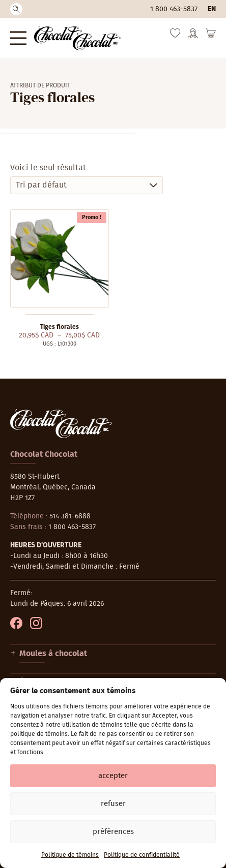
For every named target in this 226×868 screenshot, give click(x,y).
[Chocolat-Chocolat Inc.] (77, 38)
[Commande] (87, 185)
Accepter (113, 776)
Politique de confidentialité (142, 855)
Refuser (113, 804)
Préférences (113, 832)
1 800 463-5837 (174, 9)
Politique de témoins (70, 855)
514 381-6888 (70, 516)
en (212, 9)
